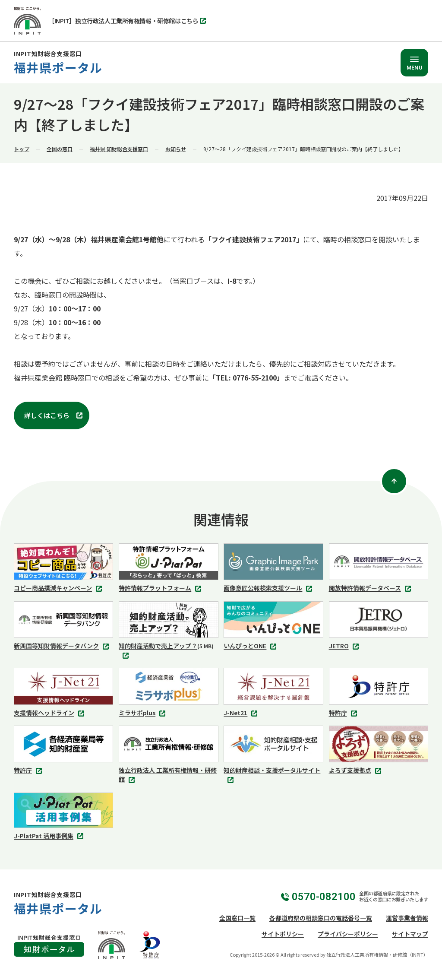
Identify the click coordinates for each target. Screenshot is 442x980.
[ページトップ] (394, 481)
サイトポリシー (283, 934)
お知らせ (176, 149)
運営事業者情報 (407, 918)
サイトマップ (410, 934)
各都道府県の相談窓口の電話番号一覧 (321, 918)
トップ (22, 149)
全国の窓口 (60, 149)
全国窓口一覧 (237, 918)
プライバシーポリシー (348, 934)
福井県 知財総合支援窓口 (119, 149)
